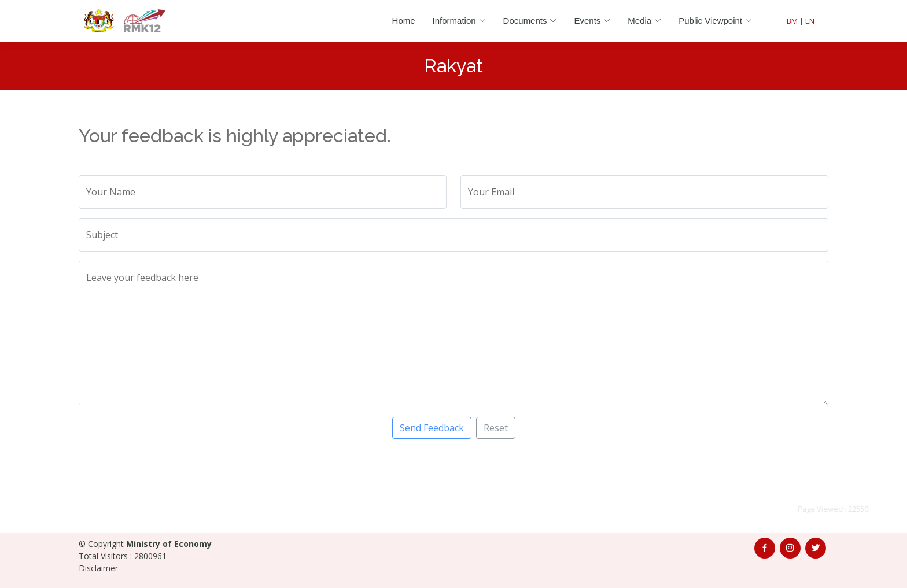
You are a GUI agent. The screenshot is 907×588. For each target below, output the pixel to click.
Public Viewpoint (715, 21)
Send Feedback (432, 428)
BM (792, 21)
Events (592, 21)
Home (404, 21)
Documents (530, 21)
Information (459, 21)
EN (810, 21)
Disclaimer (98, 568)
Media (644, 21)
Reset (496, 428)
